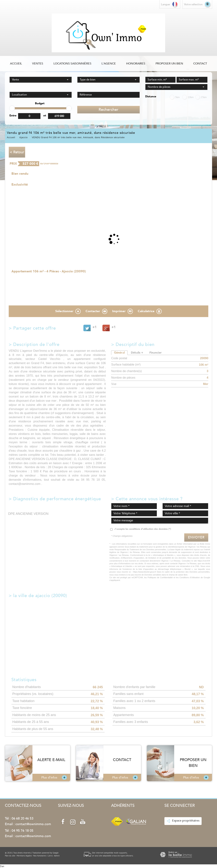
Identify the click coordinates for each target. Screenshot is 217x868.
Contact (200, 64)
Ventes (38, 64)
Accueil (16, 64)
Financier (156, 353)
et (45, 116)
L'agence (109, 64)
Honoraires (136, 64)
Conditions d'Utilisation (190, 577)
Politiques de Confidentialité (160, 577)
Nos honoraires (40, 856)
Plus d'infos (54, 777)
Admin (57, 856)
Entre (13, 116)
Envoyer (196, 537)
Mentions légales (24, 856)
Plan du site (10, 856)
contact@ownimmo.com (33, 824)
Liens (50, 856)
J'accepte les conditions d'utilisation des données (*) (143, 529)
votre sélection (193, 4)
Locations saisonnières (72, 64)
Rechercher (108, 110)
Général (119, 353)
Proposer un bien (169, 64)
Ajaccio (24, 137)
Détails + (137, 353)
